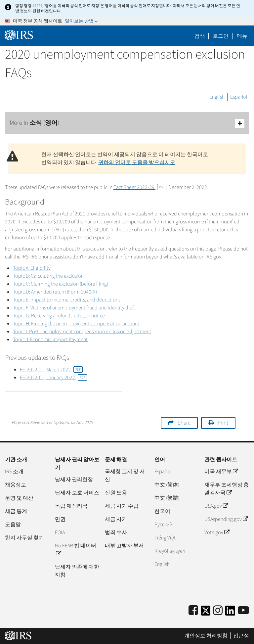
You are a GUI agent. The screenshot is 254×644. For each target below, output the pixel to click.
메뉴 (242, 36)
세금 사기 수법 (122, 506)
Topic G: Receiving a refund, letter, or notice (59, 316)
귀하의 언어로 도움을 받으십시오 (137, 162)
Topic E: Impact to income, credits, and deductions (67, 300)
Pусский (164, 525)
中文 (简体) (167, 485)
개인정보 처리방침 (206, 636)
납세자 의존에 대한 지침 (77, 571)
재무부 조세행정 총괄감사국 (227, 489)
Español (239, 97)
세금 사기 (116, 519)
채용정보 (16, 485)
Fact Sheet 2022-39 (140, 187)
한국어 (162, 511)
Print (223, 423)
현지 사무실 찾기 (24, 538)
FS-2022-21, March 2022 (51, 370)
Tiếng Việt (165, 538)
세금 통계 (16, 511)
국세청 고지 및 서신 (125, 476)
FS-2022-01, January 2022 (53, 378)
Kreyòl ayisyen (170, 551)
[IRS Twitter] (206, 613)
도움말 (13, 525)
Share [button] (184, 423)
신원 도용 (116, 493)
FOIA (60, 532)
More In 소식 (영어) (127, 123)
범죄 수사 (116, 532)
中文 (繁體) (167, 498)
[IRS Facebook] (193, 611)
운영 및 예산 (19, 498)
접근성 (241, 636)
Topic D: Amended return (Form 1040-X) (55, 292)
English (217, 97)
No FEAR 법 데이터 (76, 550)
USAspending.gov (226, 519)
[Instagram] (218, 611)
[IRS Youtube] (243, 611)
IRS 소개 (14, 472)
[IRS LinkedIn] (230, 613)
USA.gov (216, 506)
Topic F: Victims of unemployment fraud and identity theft (74, 308)
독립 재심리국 (71, 506)
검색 (200, 36)
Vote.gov (217, 532)
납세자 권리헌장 (74, 480)
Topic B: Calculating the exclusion (48, 276)
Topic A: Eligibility (32, 268)
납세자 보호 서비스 (77, 493)
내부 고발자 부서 (124, 546)
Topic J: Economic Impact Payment (50, 340)
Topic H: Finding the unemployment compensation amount (76, 324)
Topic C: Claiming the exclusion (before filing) (61, 284)
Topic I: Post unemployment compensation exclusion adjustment (82, 332)
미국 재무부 (221, 472)
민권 (60, 519)
